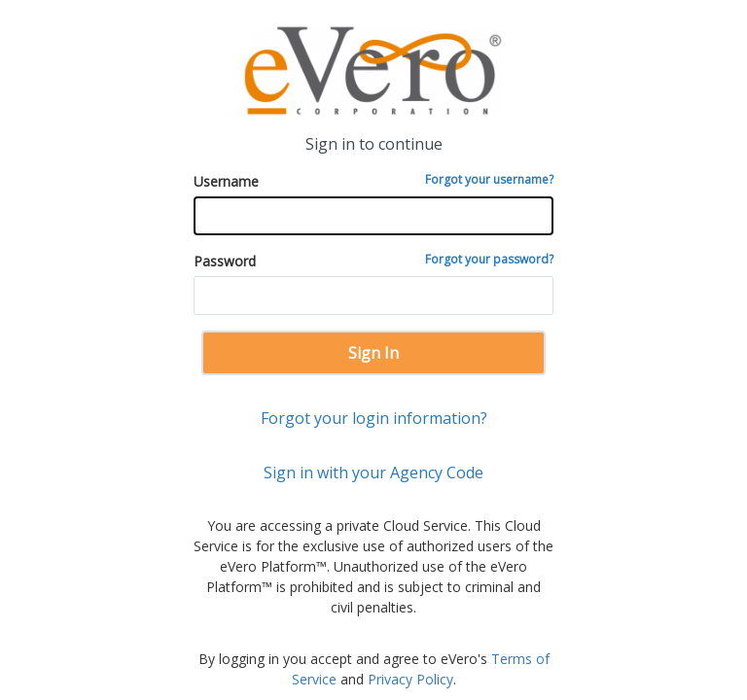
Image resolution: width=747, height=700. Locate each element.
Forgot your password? (489, 259)
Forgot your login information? (374, 418)
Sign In (373, 353)
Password (373, 261)
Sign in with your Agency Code (373, 472)
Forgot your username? (489, 179)
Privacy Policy (410, 679)
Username (373, 181)
